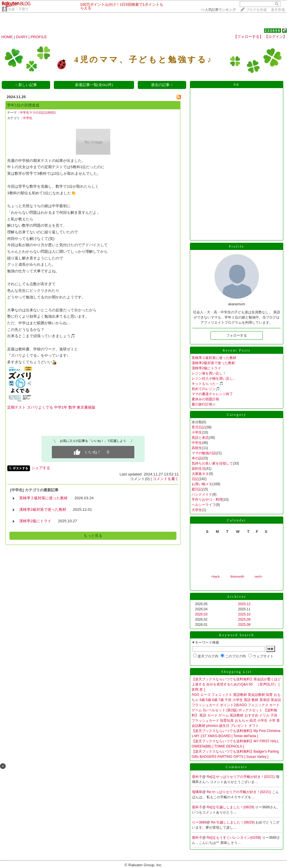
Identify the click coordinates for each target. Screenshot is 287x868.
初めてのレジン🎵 (206, 389)
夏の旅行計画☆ (204, 404)
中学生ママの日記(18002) (38, 112)
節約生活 (198, 469)
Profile (237, 246)
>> (218, 10)
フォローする (237, 335)
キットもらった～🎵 (208, 384)
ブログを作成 (256, 10)
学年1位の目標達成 (23, 105)
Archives (236, 597)
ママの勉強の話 (204, 453)
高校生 (197, 448)
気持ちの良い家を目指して (212, 463)
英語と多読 (200, 438)
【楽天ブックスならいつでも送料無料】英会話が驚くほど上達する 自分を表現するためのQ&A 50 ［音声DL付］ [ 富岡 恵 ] (236, 684)
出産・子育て (18, 9)
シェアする (41, 468)
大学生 (197, 510)
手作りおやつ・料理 (207, 500)
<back (215, 576)
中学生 (28, 118)
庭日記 (197, 489)
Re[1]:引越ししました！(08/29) (231, 807)
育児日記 (198, 427)
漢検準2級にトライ (35, 521)
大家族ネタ (200, 474)
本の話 (197, 458)
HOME (7, 37)
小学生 (197, 432)
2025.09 (244, 620)
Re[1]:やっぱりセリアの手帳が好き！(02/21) (241, 777)
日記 (195, 479)
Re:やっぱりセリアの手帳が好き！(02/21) (239, 792)
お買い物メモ (202, 484)
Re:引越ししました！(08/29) (233, 822)
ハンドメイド (202, 494)
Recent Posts (237, 350)
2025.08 (244, 625)
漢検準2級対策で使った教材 (43, 509)
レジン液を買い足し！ (209, 373)
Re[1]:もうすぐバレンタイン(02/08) (234, 838)
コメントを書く (166, 479)
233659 (273, 31)
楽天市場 (278, 10)
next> (259, 576)
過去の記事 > (162, 85)
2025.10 (244, 614)
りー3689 (199, 822)
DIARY (22, 37)
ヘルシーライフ (204, 505)
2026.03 (201, 614)
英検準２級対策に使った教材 (43, 498)
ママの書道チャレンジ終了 (212, 394)
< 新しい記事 (26, 85)
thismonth (237, 576)
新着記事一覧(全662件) (94, 85)
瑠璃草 (197, 792)
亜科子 (197, 777)
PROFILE (39, 37)
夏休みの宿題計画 (205, 399)
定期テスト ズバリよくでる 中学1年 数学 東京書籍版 (51, 407)
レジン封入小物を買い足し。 (214, 378)
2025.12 (244, 604)
